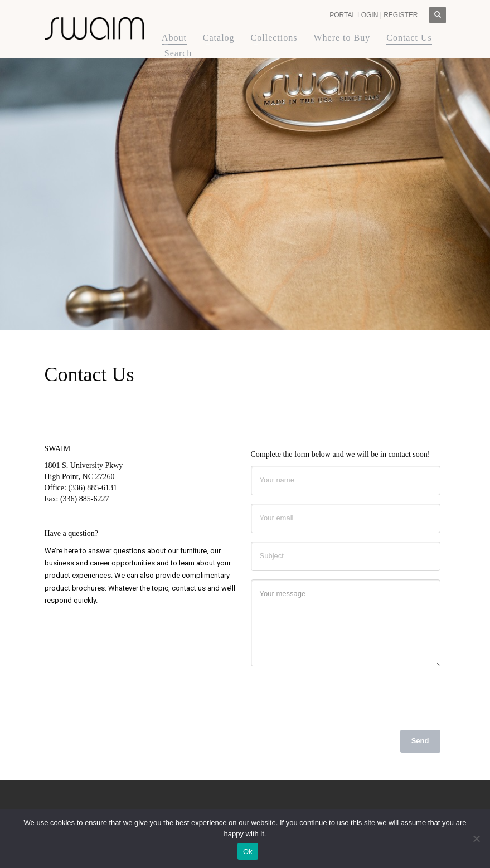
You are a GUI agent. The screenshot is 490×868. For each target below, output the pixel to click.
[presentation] (336, 696)
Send (420, 741)
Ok (248, 852)
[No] (476, 838)
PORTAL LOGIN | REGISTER (373, 15)
